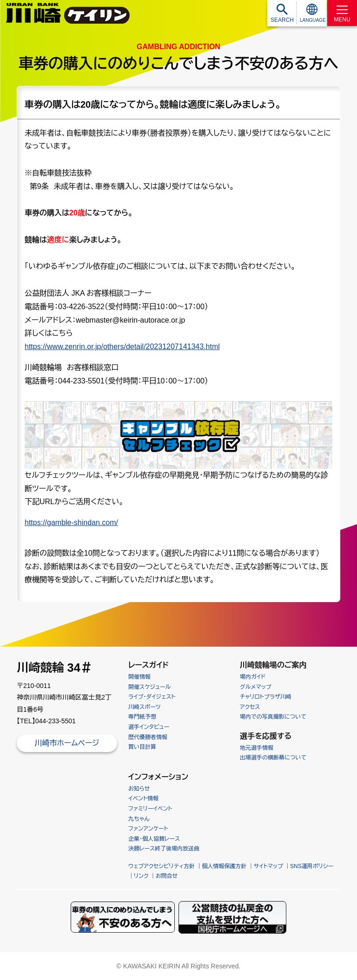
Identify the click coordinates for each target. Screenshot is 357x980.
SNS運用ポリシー (312, 866)
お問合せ (167, 876)
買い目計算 (142, 747)
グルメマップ (255, 687)
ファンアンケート (148, 829)
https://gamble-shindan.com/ (71, 522)
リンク (141, 876)
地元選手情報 (257, 748)
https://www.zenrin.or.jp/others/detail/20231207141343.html (122, 347)
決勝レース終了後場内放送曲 (164, 849)
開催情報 (139, 677)
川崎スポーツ (145, 707)
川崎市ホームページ (67, 743)
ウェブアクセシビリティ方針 (162, 866)
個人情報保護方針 (224, 866)
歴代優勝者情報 (148, 737)
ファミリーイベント (150, 809)
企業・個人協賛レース (154, 839)
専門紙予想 (142, 717)
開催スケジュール (149, 687)
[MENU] (342, 13)
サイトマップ (268, 866)
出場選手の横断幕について (273, 758)
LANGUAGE (313, 20)
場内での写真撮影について (273, 717)
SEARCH (282, 20)
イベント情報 (143, 798)
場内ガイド (253, 677)
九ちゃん (139, 819)
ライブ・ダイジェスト (152, 697)
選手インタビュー (149, 727)
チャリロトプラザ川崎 (266, 697)
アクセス (250, 707)
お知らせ (139, 789)
